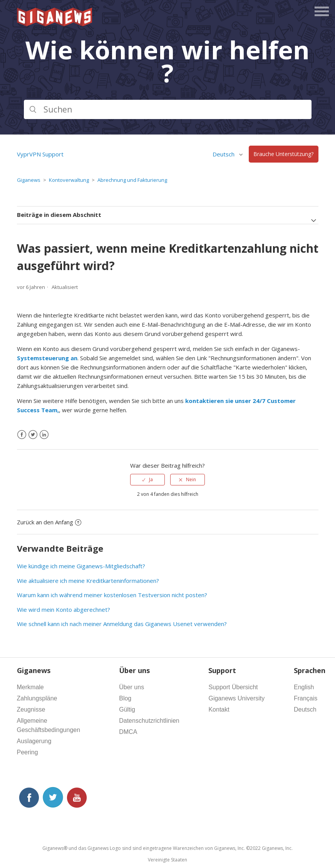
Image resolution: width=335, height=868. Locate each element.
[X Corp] (33, 435)
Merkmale (30, 687)
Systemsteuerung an (47, 358)
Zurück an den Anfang (49, 522)
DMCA (128, 732)
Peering (28, 752)
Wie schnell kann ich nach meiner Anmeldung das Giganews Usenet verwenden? (122, 624)
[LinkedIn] (44, 435)
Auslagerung (34, 741)
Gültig (127, 709)
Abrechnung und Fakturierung (132, 180)
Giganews (29, 180)
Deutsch (224, 154)
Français (306, 698)
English (304, 687)
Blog (125, 698)
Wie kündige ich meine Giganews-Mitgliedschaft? (81, 566)
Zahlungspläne (37, 698)
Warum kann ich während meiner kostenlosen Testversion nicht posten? (112, 595)
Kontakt (219, 709)
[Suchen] (168, 109)
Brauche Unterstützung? (283, 154)
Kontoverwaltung (69, 180)
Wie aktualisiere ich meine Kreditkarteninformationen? (88, 581)
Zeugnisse (31, 709)
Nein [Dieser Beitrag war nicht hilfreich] (191, 479)
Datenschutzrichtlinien (149, 721)
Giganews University (236, 698)
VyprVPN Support (40, 154)
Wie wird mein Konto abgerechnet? (64, 609)
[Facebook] (22, 435)
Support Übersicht (233, 687)
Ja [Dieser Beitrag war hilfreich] (151, 479)
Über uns (131, 687)
